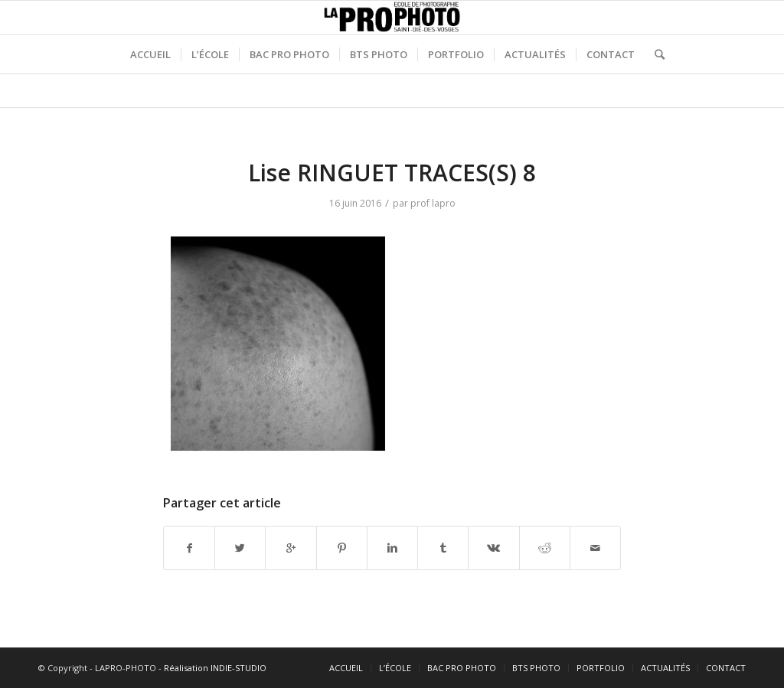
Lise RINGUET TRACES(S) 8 (392, 173)
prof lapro (433, 203)
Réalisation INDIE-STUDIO (215, 668)
